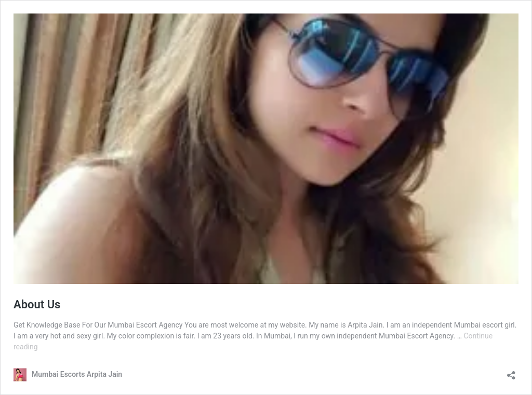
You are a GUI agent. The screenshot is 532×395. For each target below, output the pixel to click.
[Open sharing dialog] (511, 372)
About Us (37, 304)
